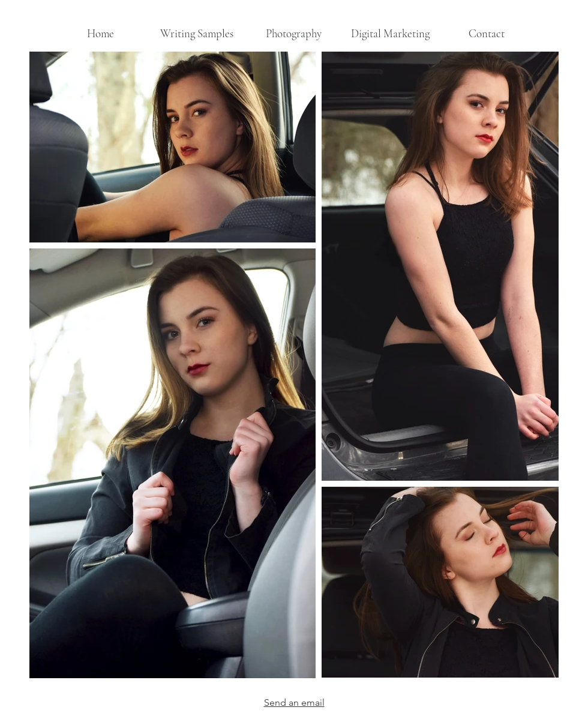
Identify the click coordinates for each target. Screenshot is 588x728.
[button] (294, 34)
